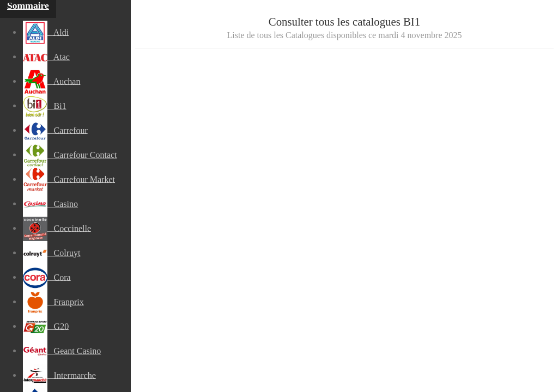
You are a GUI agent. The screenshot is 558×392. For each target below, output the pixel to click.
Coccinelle (57, 228)
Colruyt (52, 253)
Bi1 (45, 106)
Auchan (52, 81)
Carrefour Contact (70, 155)
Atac (46, 57)
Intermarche (59, 375)
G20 (46, 326)
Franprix (53, 302)
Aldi (46, 32)
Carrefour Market (69, 179)
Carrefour (55, 130)
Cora (47, 277)
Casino (50, 204)
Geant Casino (62, 351)
